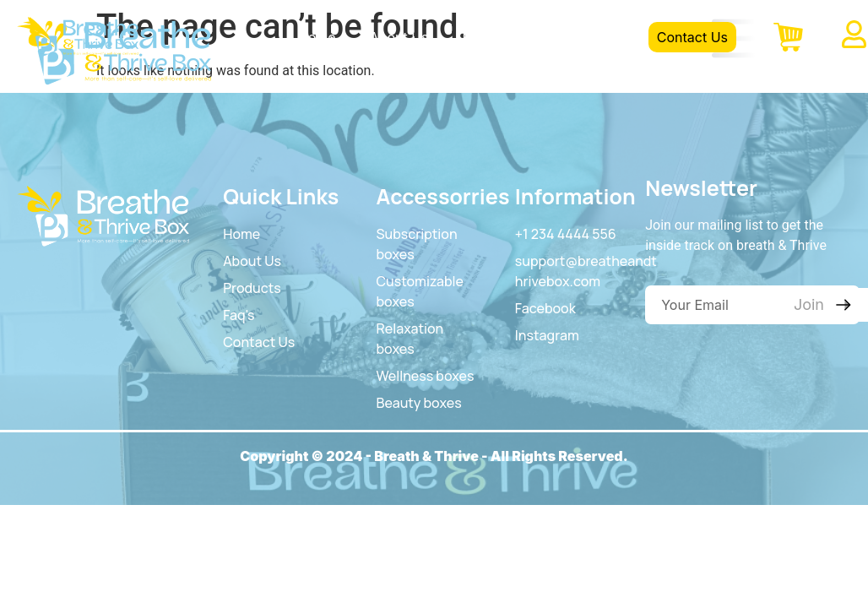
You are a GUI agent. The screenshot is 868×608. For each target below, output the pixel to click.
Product (488, 37)
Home (317, 37)
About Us (399, 37)
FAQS (564, 37)
